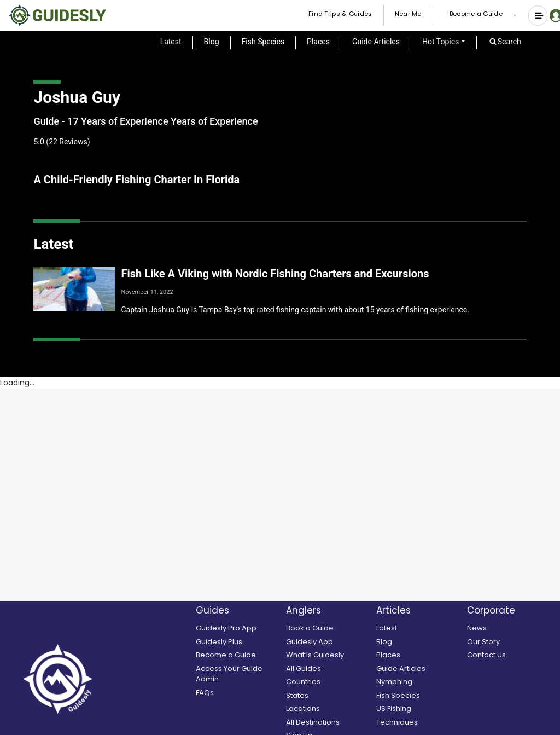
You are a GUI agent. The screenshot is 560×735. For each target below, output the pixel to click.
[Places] (419, 655)
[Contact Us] (509, 655)
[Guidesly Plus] (238, 642)
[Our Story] (509, 642)
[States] (328, 696)
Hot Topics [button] (441, 42)
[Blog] (419, 642)
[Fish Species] (419, 696)
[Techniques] (419, 722)
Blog (212, 42)
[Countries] (328, 682)
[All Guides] (328, 669)
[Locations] (328, 709)
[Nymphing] (419, 682)
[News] (509, 628)
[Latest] (419, 628)
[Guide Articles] (419, 669)
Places (318, 42)
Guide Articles (376, 42)
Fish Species (263, 42)
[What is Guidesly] (328, 655)
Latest (171, 42)
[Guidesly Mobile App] (328, 642)
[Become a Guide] (238, 655)
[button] (517, 15)
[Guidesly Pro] (238, 628)
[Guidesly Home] (57, 15)
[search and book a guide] (328, 628)
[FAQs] (238, 693)
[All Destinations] (328, 722)
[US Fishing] (419, 709)
